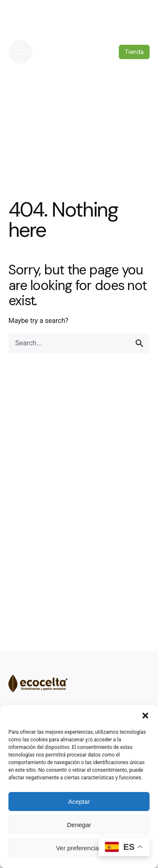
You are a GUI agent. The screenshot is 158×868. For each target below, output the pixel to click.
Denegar (79, 825)
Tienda (134, 52)
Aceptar (79, 802)
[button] (145, 716)
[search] (139, 343)
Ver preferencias (79, 848)
